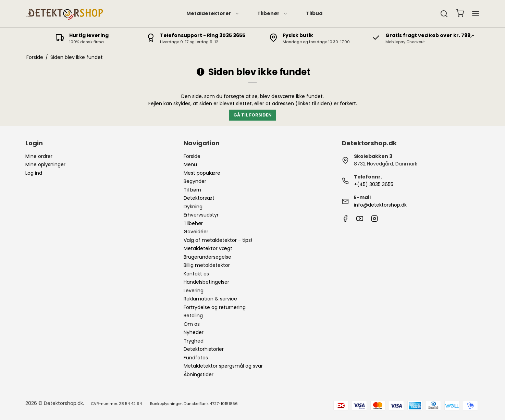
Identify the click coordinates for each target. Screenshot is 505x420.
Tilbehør (273, 13)
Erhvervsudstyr (201, 215)
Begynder (195, 181)
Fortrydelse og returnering (215, 307)
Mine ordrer (39, 156)
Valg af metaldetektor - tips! (218, 240)
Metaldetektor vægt (208, 248)
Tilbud (314, 13)
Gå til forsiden (252, 115)
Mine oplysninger (45, 164)
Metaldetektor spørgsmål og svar (223, 366)
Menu (190, 164)
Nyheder (194, 332)
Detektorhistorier (204, 349)
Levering (194, 291)
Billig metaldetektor (207, 265)
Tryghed (194, 341)
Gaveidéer (196, 232)
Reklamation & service (210, 299)
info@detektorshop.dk (380, 205)
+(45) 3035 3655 (374, 184)
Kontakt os (196, 274)
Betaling (193, 316)
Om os (192, 324)
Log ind (34, 173)
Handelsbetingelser (206, 282)
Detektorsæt (199, 198)
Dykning (193, 207)
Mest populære (202, 173)
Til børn (192, 190)
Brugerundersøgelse (207, 257)
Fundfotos (196, 358)
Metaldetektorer (213, 13)
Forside (192, 156)
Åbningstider (199, 374)
